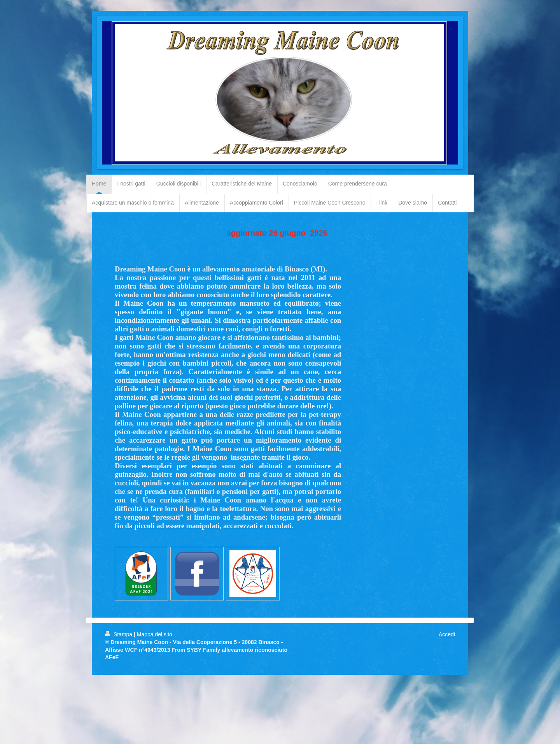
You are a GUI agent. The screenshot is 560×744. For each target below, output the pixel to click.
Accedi (447, 634)
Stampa (119, 634)
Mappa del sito (155, 634)
